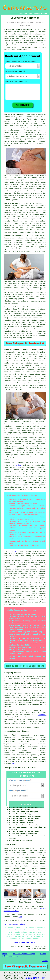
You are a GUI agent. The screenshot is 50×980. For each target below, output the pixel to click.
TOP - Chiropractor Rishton (15, 924)
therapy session (24, 232)
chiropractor (15, 322)
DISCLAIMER (44, 14)
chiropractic (29, 203)
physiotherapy (9, 578)
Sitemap (5, 954)
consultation (9, 208)
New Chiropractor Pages (24, 954)
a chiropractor (35, 45)
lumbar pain (9, 182)
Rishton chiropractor (13, 41)
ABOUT (31, 14)
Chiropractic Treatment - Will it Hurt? (21, 236)
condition (37, 36)
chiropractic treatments (14, 238)
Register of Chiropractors (15, 325)
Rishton (19, 465)
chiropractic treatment (14, 230)
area (23, 920)
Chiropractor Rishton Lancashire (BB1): (21, 30)
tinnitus (7, 191)
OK (44, 978)
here (13, 764)
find (14, 735)
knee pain (25, 184)
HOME (20, 14)
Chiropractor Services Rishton (20, 768)
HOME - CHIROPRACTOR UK (25, 943)
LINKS (25, 14)
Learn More (32, 978)
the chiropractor (34, 208)
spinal (19, 49)
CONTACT (36, 14)
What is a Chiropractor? (14, 115)
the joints (21, 245)
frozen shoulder (10, 180)
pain (32, 32)
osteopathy (42, 715)
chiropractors (15, 757)
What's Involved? (11, 203)
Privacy (45, 961)
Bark (17, 551)
